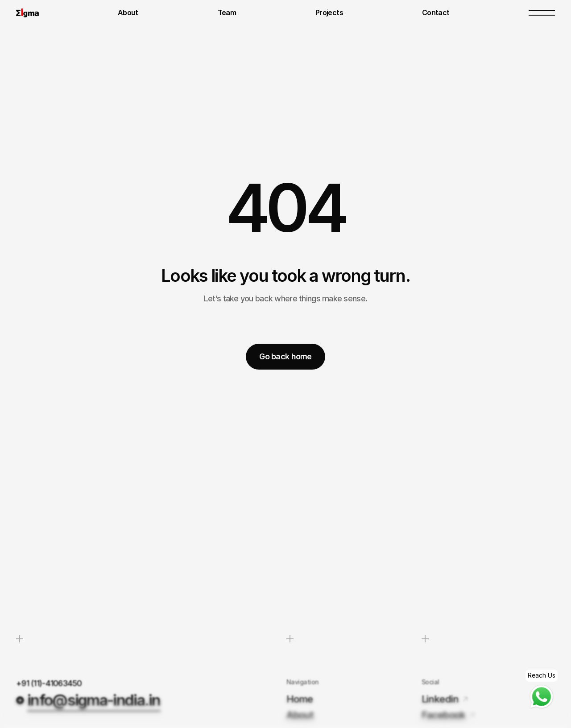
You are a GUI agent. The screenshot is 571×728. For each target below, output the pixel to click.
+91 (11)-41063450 (50, 683)
